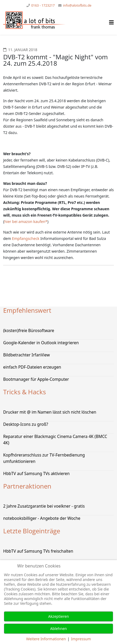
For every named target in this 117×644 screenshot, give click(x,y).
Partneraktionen (27, 486)
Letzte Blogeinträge (32, 531)
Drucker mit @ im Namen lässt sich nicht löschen (50, 412)
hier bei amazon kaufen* (26, 222)
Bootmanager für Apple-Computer (36, 379)
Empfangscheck (26, 238)
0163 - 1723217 (43, 5)
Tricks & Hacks (24, 392)
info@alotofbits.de (77, 5)
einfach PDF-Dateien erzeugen (32, 367)
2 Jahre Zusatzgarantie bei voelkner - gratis (44, 506)
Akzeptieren (58, 616)
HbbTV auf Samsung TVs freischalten (38, 551)
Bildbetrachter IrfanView (26, 355)
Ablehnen (59, 629)
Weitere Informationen (46, 639)
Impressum (81, 639)
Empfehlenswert (27, 310)
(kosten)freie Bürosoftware (29, 331)
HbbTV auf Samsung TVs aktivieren (36, 474)
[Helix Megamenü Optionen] (111, 22)
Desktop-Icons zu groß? (26, 424)
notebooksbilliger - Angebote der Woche (42, 518)
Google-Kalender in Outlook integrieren (41, 343)
